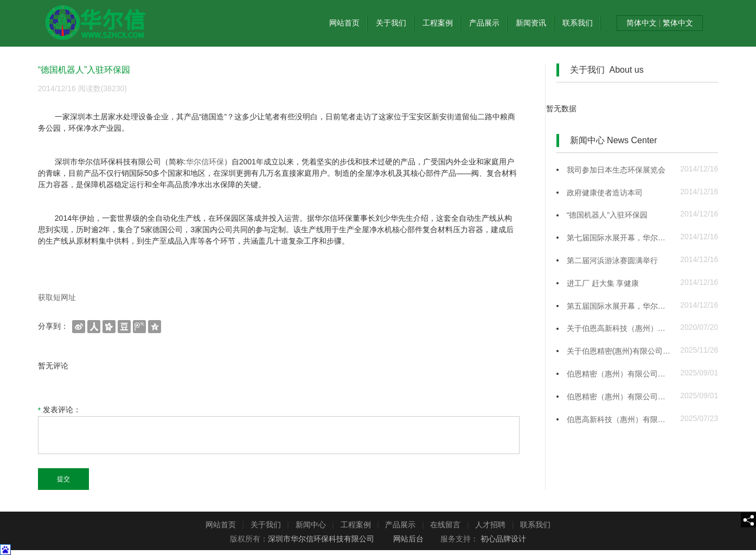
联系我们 (578, 23)
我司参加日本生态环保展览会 (616, 170)
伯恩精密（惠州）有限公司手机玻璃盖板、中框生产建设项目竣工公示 (619, 397)
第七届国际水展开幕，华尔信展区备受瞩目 (619, 238)
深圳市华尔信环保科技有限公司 (321, 539)
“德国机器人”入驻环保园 (607, 215)
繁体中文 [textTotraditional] (677, 23)
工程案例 (438, 23)
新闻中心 (311, 525)
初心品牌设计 (503, 539)
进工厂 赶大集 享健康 (603, 283)
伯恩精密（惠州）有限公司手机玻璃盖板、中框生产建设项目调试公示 (619, 374)
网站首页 (344, 23)
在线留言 (445, 525)
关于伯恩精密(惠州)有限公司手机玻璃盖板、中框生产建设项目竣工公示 (619, 351)
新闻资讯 (531, 23)
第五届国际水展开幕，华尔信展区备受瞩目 (619, 306)
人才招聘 (490, 525)
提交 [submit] (63, 479)
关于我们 (391, 23)
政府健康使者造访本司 (605, 193)
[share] (748, 520)
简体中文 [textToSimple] (643, 23)
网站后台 (408, 539)
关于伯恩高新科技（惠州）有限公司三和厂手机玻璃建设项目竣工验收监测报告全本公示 (619, 328)
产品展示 (484, 23)
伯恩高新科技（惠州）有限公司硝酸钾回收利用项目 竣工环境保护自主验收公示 (619, 419)
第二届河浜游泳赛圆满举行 (612, 260)
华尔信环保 (205, 162)
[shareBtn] (79, 326)
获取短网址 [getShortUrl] (57, 297)
